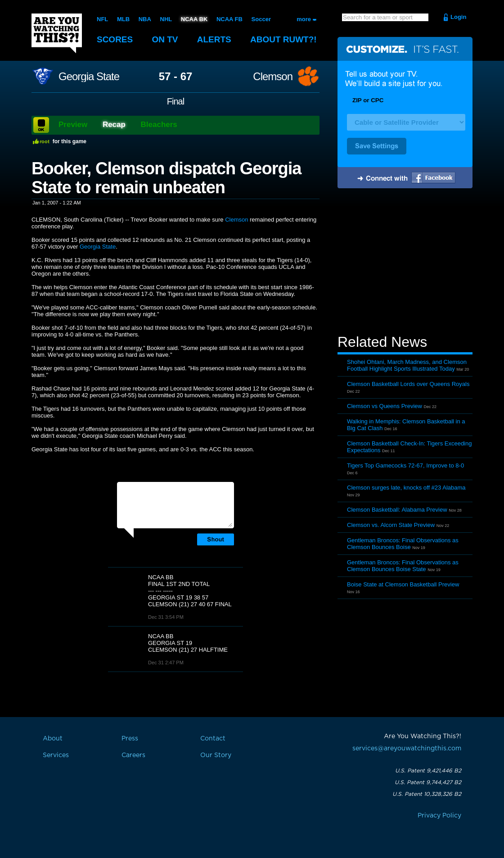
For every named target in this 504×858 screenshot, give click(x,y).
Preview (73, 125)
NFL (102, 19)
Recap (114, 125)
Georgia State (89, 77)
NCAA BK (194, 19)
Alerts (214, 39)
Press (130, 739)
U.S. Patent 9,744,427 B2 (428, 782)
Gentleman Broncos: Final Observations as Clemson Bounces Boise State (403, 566)
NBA (145, 19)
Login (458, 17)
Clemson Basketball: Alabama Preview (397, 510)
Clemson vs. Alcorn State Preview (391, 525)
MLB (123, 19)
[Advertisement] (405, 263)
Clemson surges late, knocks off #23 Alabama (406, 488)
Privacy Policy (439, 816)
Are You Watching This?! (57, 33)
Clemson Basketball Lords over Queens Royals (408, 384)
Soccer (261, 19)
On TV (165, 39)
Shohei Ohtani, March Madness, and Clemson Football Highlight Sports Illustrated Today (407, 365)
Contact (213, 739)
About (283, 39)
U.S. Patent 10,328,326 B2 (427, 794)
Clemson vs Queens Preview (385, 406)
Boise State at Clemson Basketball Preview (403, 584)
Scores (115, 39)
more (304, 19)
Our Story (216, 755)
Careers (133, 755)
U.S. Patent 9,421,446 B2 (428, 771)
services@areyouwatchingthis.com (407, 749)
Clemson (273, 77)
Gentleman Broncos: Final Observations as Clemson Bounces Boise (403, 544)
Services (56, 755)
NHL (166, 19)
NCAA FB (229, 19)
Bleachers (159, 125)
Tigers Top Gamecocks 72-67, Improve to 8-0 (405, 465)
